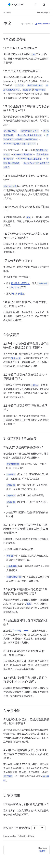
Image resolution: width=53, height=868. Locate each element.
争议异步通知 (18, 294)
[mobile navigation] (44, 5)
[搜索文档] (36, 5)
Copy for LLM (27, 24)
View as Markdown (42, 24)
